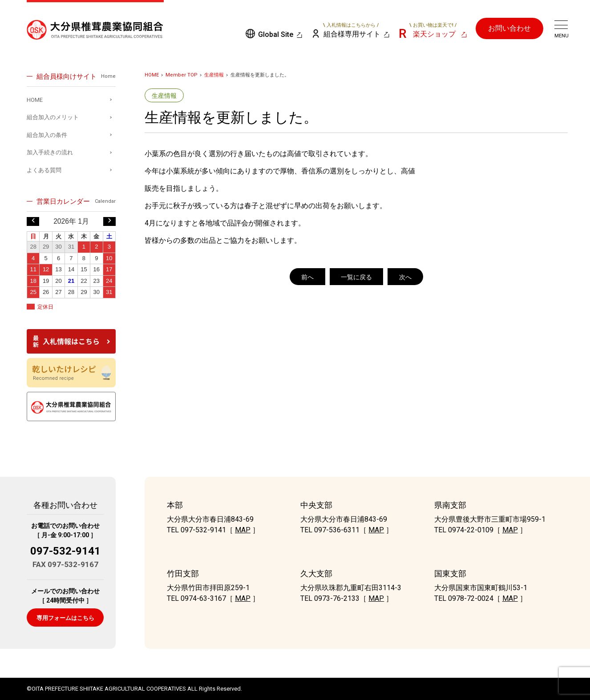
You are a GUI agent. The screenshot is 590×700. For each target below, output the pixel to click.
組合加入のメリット (53, 117)
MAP (243, 530)
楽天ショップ (433, 30)
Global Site (276, 34)
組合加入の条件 (47, 135)
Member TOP (182, 75)
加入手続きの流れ (50, 152)
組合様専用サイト (351, 30)
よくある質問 (44, 170)
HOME (152, 75)
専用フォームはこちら (65, 618)
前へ (307, 277)
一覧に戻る (356, 277)
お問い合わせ (509, 28)
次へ (405, 277)
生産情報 (214, 75)
